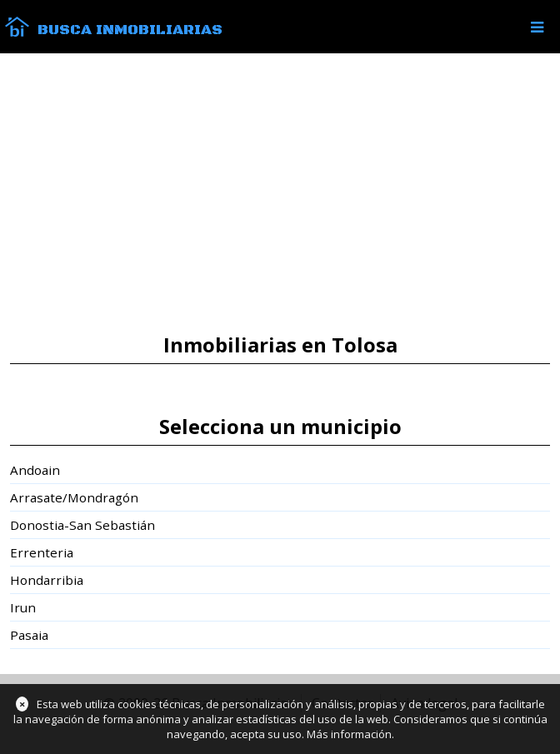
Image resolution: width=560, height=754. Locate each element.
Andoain (35, 470)
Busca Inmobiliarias (130, 30)
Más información (349, 734)
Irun (23, 607)
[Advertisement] (280, 193)
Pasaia (29, 635)
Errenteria (42, 552)
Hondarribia (47, 580)
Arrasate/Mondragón (74, 497)
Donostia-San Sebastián (82, 525)
